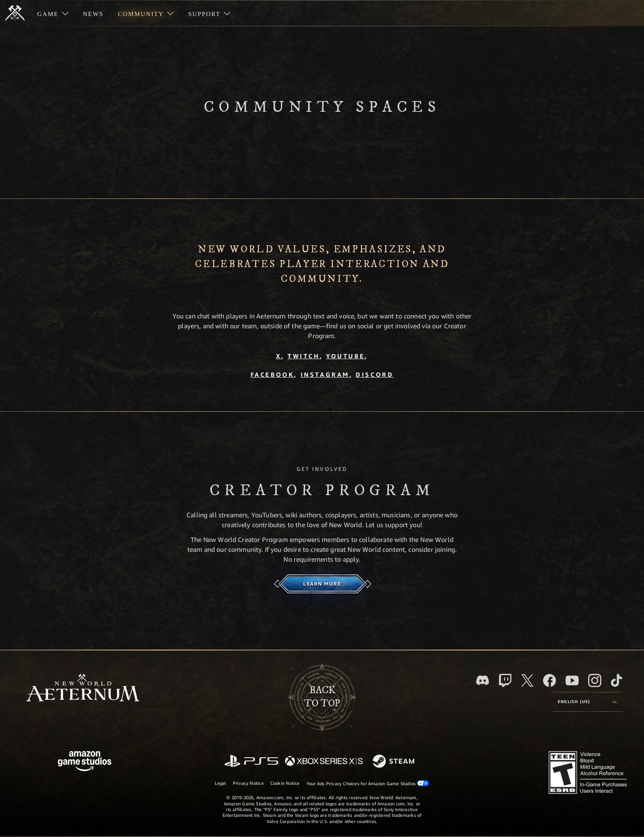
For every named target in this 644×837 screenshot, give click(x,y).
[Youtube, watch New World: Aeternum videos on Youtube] (572, 680)
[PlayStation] (251, 762)
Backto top (322, 697)
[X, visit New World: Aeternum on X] (527, 680)
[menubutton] (587, 702)
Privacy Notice (248, 783)
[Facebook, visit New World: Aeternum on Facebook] (550, 680)
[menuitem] (53, 13)
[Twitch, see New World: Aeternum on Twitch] (505, 680)
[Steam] (394, 762)
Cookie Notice (285, 783)
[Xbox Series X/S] (324, 762)
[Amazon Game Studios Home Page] (85, 762)
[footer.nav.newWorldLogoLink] (83, 688)
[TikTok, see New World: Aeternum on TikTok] (616, 680)
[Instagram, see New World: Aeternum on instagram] (595, 680)
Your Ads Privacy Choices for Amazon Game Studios (368, 783)
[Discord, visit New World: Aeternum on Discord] (483, 680)
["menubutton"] (53, 13)
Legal (221, 783)
